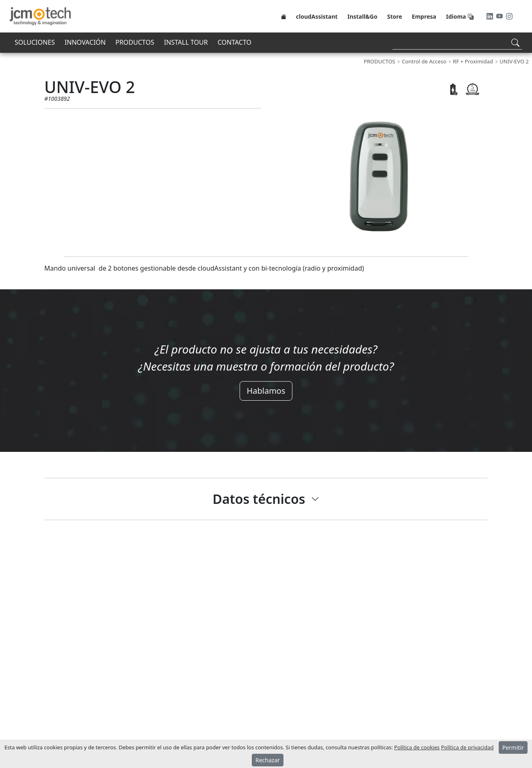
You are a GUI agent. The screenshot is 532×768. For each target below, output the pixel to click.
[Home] (283, 16)
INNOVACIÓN (85, 42)
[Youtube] (500, 16)
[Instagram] (509, 16)
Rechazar (268, 760)
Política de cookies (417, 747)
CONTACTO (235, 42)
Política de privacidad (467, 747)
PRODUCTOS (135, 42)
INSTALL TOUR (186, 42)
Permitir (513, 747)
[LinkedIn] (491, 16)
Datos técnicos (259, 499)
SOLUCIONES (35, 42)
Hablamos (266, 391)
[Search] (457, 42)
